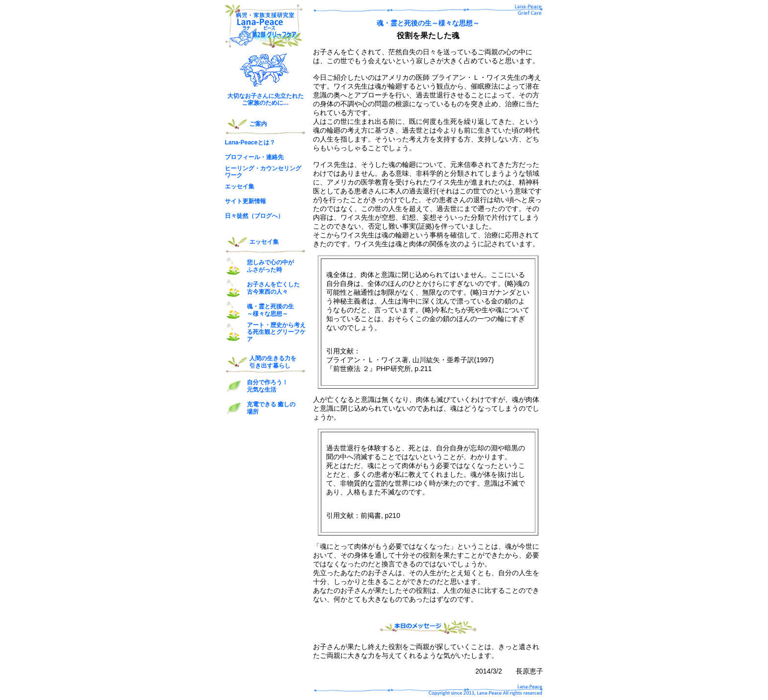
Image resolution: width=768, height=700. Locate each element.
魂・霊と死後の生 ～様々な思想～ (270, 310)
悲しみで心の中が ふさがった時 (270, 266)
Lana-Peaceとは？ (250, 142)
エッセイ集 (240, 187)
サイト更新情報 (245, 201)
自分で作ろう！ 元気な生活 (267, 386)
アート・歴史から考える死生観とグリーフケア (276, 332)
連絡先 (275, 157)
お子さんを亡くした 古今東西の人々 (273, 288)
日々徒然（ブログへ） (254, 216)
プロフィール (242, 157)
